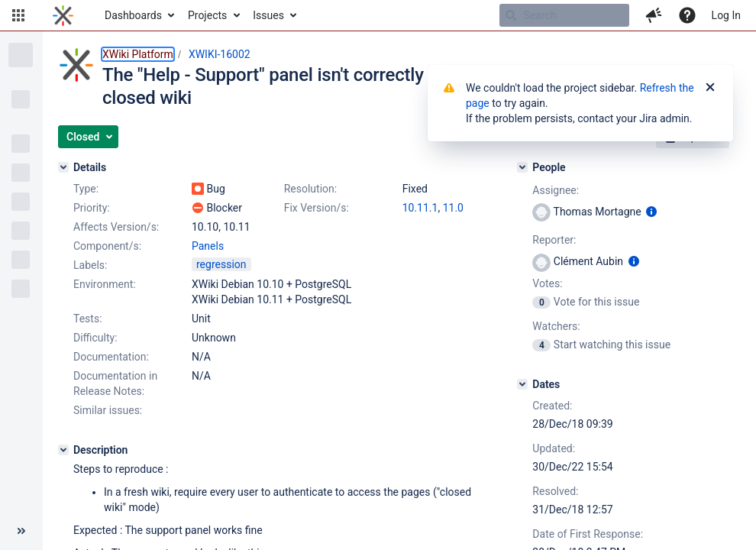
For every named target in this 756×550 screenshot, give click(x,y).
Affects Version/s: (116, 227)
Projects (207, 15)
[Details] (63, 167)
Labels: (90, 265)
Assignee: (556, 190)
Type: (86, 189)
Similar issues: (108, 410)
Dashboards (133, 15)
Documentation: (111, 357)
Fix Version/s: (317, 208)
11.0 (453, 208)
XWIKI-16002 (220, 54)
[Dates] (522, 384)
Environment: (105, 284)
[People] (522, 167)
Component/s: (107, 246)
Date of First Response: (588, 534)
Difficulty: (95, 338)
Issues (268, 15)
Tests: (88, 319)
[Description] (63, 450)
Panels (208, 246)
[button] (18, 15)
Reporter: (554, 240)
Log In (726, 15)
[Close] (710, 88)
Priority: (92, 208)
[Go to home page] (63, 15)
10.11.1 (420, 208)
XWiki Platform (138, 54)
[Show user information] (651, 212)
